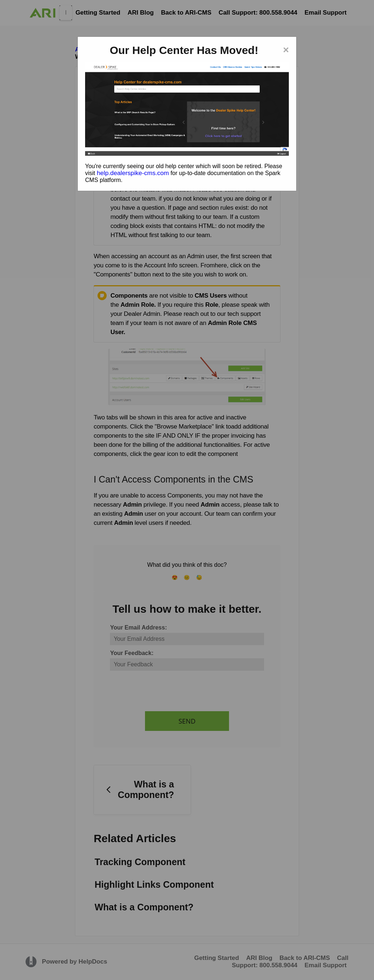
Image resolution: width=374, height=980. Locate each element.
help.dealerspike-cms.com (133, 173)
